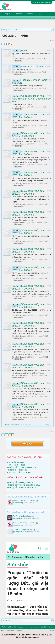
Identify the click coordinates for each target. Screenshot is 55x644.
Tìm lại (51, 41)
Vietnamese (18, 627)
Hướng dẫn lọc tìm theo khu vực (22, 467)
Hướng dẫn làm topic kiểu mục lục (23, 487)
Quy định (51, 630)
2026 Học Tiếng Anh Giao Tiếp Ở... (26, 530)
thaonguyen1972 (19, 518)
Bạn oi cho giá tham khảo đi (22, 104)
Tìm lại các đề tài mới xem (20, 472)
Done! (20, 51)
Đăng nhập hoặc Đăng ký (42, 2)
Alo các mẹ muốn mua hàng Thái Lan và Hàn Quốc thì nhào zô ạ (31, 99)
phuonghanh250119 (21, 532)
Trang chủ (7, 14)
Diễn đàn (19, 14)
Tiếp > (11, 44)
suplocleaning (18, 503)
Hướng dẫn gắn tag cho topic (21, 482)
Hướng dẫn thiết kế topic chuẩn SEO (24, 485)
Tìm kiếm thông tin (16, 462)
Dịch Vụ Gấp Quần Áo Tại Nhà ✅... (26, 501)
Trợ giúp (51, 627)
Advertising (35, 627)
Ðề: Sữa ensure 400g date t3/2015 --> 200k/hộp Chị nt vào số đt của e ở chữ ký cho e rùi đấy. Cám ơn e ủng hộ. (31, 199)
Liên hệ (43, 627)
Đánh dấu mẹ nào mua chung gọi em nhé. (27, 86)
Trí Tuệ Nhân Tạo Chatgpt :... (24, 516)
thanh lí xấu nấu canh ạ (29, 67)
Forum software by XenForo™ (12, 630)
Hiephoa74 (23, 59)
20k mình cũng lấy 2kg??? (21, 70)
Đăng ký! (27, 443)
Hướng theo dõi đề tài (18, 470)
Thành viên (30, 14)
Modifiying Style (7, 627)
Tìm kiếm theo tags (16, 465)
